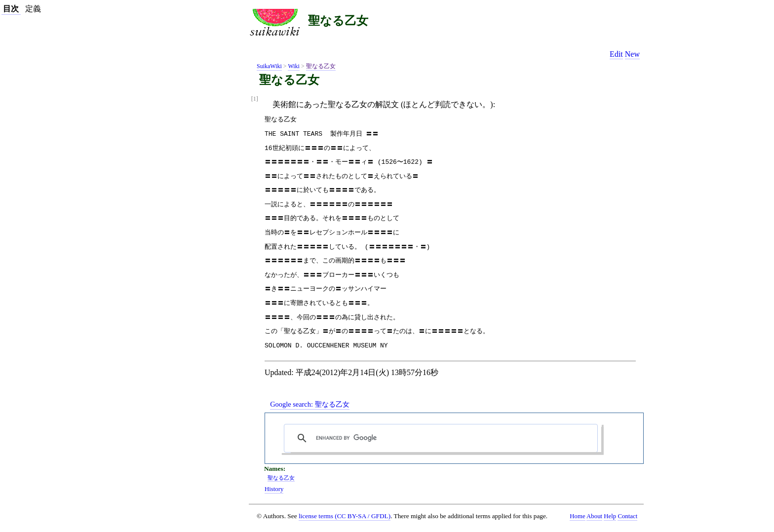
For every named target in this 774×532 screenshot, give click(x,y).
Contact (627, 516)
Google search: (310, 404)
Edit (616, 54)
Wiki (294, 66)
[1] (255, 99)
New (632, 54)
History (274, 489)
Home (577, 516)
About (594, 516)
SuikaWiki (269, 66)
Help (610, 516)
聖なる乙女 (338, 20)
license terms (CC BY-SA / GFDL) (345, 516)
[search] (443, 438)
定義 (33, 9)
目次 (11, 9)
